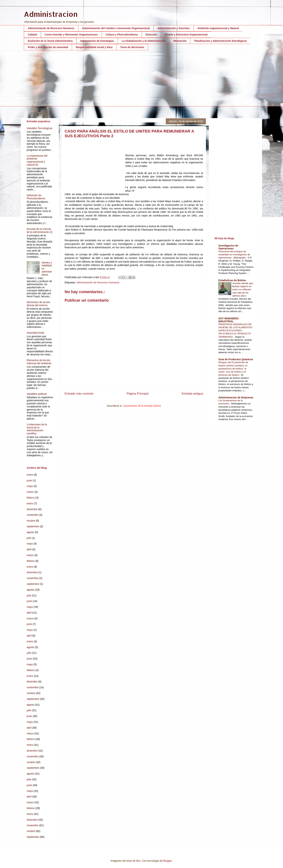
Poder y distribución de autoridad (48, 47)
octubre (31, 521)
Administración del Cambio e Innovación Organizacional (116, 28)
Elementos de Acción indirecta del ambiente (39, 362)
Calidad (32, 35)
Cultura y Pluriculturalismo (122, 35)
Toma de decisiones (132, 47)
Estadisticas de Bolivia (232, 280)
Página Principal (137, 394)
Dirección (151, 35)
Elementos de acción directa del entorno (38, 304)
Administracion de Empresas (236, 397)
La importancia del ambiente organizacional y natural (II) (37, 160)
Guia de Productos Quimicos (236, 359)
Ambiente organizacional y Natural (218, 28)
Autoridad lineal (35, 333)
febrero (31, 498)
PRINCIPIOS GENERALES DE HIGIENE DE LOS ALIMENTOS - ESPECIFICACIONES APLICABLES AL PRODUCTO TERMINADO (236, 331)
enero (30, 475)
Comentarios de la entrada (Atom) (142, 406)
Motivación (180, 41)
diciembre (32, 509)
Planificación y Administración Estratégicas (221, 41)
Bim (138, 861)
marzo (30, 492)
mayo (30, 486)
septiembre (33, 526)
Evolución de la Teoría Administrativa (50, 41)
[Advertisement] (132, 81)
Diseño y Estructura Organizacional (186, 35)
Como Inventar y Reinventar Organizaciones (71, 35)
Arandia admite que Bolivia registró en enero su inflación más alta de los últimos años (243, 290)
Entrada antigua (192, 394)
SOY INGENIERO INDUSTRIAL (228, 320)
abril (29, 549)
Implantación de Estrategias (97, 41)
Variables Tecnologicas (40, 128)
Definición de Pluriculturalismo (36, 197)
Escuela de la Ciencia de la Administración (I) (40, 230)
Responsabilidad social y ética (94, 47)
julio (29, 538)
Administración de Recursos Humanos (51, 28)
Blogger (167, 861)
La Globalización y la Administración (144, 41)
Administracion (51, 14)
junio (29, 480)
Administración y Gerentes (173, 28)
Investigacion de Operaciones (228, 247)
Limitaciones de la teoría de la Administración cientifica (37, 429)
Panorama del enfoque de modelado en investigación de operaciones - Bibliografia (234, 255)
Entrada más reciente (79, 394)
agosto (31, 532)
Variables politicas (37, 394)
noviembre (33, 515)
